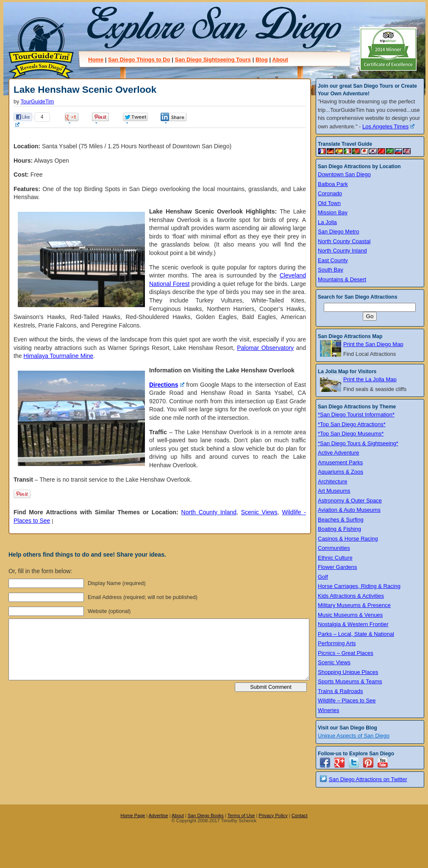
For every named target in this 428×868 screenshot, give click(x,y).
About (280, 60)
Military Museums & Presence (354, 605)
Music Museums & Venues (350, 615)
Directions (167, 385)
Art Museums (334, 491)
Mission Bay (333, 212)
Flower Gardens (337, 567)
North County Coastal (344, 241)
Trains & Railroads (340, 691)
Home (96, 60)
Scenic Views (259, 512)
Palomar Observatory (265, 348)
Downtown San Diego (344, 174)
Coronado (330, 193)
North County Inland (209, 512)
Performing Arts (337, 643)
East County (333, 260)
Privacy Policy (273, 815)
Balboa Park (333, 184)
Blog (262, 60)
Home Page (133, 815)
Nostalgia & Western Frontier (353, 624)
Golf (323, 577)
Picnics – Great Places (346, 653)
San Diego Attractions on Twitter (368, 779)
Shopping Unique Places (348, 672)
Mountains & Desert (342, 279)
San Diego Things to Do (139, 60)
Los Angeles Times (388, 126)
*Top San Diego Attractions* (352, 424)
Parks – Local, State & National (356, 634)
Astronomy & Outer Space (350, 501)
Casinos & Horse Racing (348, 539)
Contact (300, 815)
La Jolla (327, 222)
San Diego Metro (339, 232)
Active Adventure (339, 453)
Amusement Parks (340, 462)
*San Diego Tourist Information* (356, 415)
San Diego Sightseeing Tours (213, 60)
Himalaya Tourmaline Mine (58, 356)
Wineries (329, 710)
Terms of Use (241, 815)
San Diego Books (206, 815)
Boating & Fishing (339, 529)
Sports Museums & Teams (350, 681)
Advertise (158, 815)
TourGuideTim (38, 102)
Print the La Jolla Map (370, 379)
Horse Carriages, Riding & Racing (359, 586)
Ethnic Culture (335, 558)
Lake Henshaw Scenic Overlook (85, 90)
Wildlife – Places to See (347, 700)
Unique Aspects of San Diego (354, 736)
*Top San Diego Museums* (351, 434)
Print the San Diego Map (373, 344)
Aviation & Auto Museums (349, 510)
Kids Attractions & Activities (351, 596)
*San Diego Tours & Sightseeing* (358, 443)
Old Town (329, 203)
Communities (334, 548)
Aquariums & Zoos (340, 472)
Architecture (332, 481)
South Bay (331, 270)
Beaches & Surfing (341, 520)
